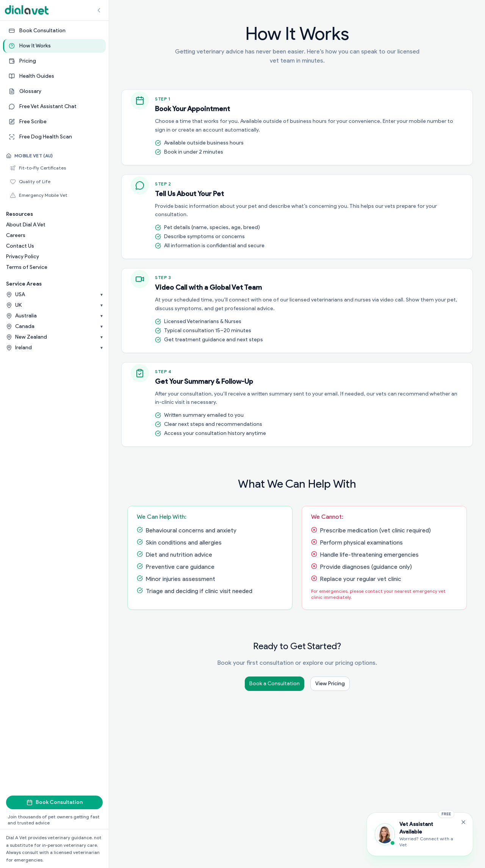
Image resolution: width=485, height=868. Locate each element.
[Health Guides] (54, 76)
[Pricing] (54, 61)
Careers (16, 235)
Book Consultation (55, 802)
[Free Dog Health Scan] (54, 137)
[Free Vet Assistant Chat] (54, 107)
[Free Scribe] (54, 122)
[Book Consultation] (54, 31)
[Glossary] (54, 91)
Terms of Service (27, 267)
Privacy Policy (23, 257)
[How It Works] (54, 46)
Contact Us (20, 246)
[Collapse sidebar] (99, 10)
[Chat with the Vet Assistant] (420, 834)
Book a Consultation (275, 684)
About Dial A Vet (26, 225)
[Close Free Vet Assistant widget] (463, 822)
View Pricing (330, 684)
